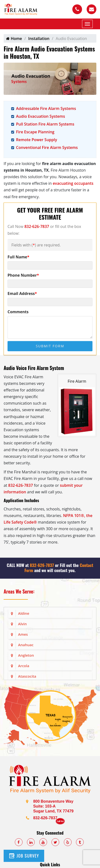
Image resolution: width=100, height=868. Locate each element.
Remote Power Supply (37, 140)
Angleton (26, 655)
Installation (39, 39)
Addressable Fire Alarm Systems (46, 108)
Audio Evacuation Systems (41, 116)
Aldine (24, 613)
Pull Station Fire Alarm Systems (45, 124)
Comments (18, 312)
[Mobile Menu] (87, 24)
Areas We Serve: (19, 591)
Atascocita (27, 676)
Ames (23, 634)
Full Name (18, 257)
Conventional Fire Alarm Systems (47, 147)
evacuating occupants (73, 183)
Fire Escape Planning (35, 132)
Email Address (22, 293)
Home (14, 39)
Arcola (24, 666)
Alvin (23, 624)
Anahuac (26, 645)
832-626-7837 (37, 226)
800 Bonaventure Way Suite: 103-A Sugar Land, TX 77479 (53, 806)
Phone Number (23, 275)
